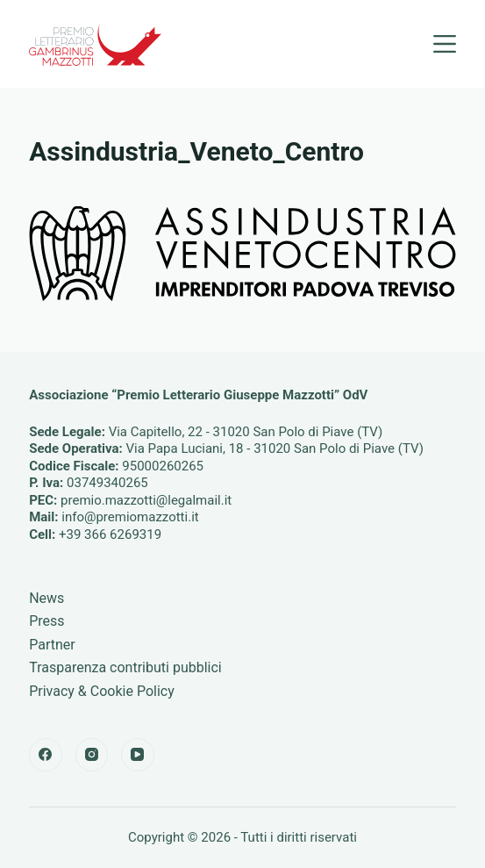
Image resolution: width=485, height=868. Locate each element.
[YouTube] (138, 755)
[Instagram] (92, 755)
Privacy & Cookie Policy (102, 691)
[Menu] (445, 44)
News (46, 598)
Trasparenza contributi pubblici (125, 667)
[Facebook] (46, 755)
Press (46, 621)
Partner (52, 645)
